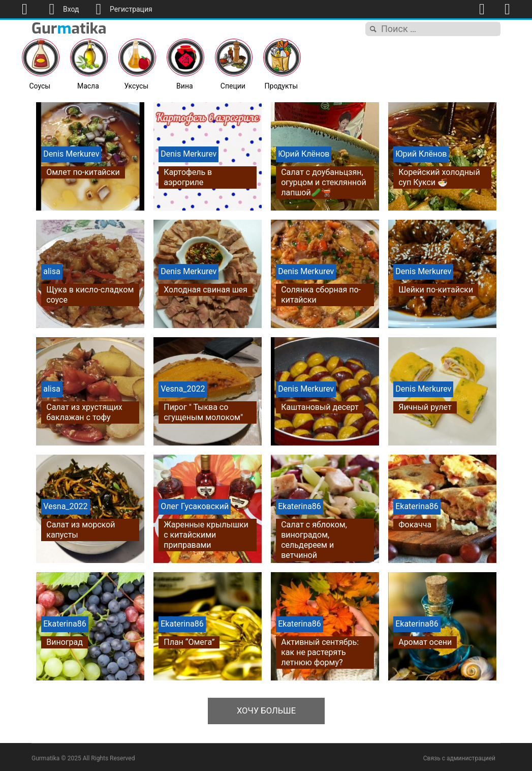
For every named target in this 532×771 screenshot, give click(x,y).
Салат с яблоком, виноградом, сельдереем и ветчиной (314, 540)
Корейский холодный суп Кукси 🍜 (439, 177)
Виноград (65, 642)
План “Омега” (189, 642)
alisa (52, 271)
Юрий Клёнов (304, 154)
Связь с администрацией (459, 756)
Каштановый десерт (320, 407)
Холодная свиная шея (206, 290)
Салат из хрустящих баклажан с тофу (84, 412)
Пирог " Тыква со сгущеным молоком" (203, 412)
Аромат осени (425, 642)
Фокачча (415, 525)
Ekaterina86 (299, 506)
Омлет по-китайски (83, 172)
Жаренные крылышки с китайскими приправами (206, 535)
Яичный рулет (425, 407)
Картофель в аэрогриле (188, 177)
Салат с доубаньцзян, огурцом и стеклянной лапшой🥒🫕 (323, 182)
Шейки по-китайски (436, 290)
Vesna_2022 (183, 389)
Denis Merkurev (71, 154)
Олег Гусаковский (195, 506)
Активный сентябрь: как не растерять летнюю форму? (320, 652)
